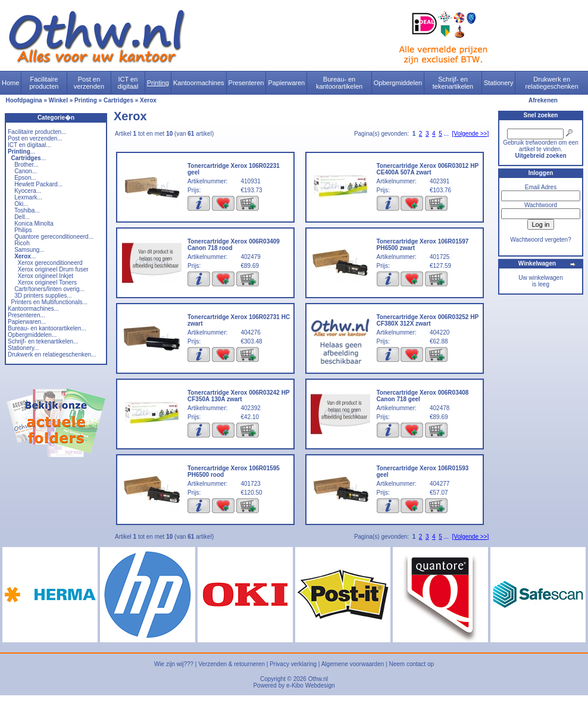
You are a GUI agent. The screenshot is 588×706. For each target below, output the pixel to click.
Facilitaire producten (44, 83)
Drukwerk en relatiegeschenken (552, 83)
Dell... (22, 217)
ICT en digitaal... (29, 145)
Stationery (499, 83)
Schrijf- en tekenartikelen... (43, 341)
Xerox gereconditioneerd (50, 263)
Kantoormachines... (33, 309)
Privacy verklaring (293, 664)
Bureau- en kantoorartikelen (339, 83)
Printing (158, 83)
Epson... (25, 178)
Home (10, 83)
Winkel (58, 100)
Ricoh (22, 243)
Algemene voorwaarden (353, 664)
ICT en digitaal (128, 83)
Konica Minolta (34, 224)
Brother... (26, 165)
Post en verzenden (89, 83)
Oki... (21, 204)
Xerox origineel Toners (47, 282)
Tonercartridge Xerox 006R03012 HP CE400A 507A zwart (428, 169)
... (21, 151)
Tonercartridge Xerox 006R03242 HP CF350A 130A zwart (238, 396)
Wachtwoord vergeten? (540, 240)
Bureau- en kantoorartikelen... (47, 328)
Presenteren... (26, 315)
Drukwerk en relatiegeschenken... (52, 354)
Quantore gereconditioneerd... (54, 237)
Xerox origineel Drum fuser (53, 269)
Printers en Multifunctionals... (49, 302)
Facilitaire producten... (37, 132)
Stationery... (24, 348)
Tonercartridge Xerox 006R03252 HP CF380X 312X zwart (428, 320)
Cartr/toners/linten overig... (49, 289)
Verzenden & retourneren (232, 664)
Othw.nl (318, 679)
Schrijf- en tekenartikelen (453, 83)
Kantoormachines (199, 83)
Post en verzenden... (35, 138)
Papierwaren (286, 83)
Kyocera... (28, 191)
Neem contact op (411, 664)
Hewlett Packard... (38, 184)
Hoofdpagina (24, 100)
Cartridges (118, 100)
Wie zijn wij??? (174, 664)
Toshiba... (27, 210)
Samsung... (29, 250)
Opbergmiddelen (398, 83)
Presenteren (246, 83)
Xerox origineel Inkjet (46, 276)
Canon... (26, 171)
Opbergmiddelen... (32, 335)
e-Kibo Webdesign (311, 685)
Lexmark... (28, 197)
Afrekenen (543, 100)
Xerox (148, 100)
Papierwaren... (27, 322)
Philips (23, 230)
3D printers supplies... (43, 296)
